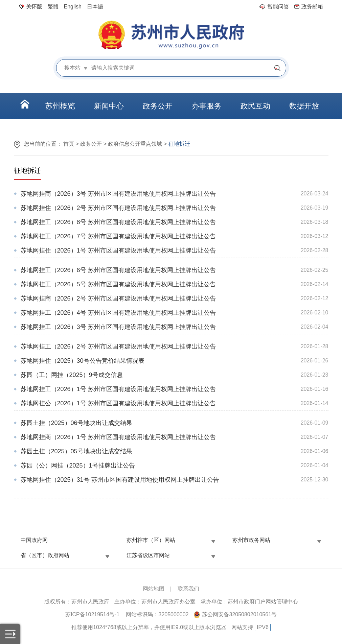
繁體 (53, 7)
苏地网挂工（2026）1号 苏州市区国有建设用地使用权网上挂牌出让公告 (118, 389)
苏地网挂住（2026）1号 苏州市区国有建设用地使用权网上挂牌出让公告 (118, 251)
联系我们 (188, 589)
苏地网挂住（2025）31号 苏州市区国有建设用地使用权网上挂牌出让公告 (120, 480)
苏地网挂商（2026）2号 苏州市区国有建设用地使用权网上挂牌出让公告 (118, 299)
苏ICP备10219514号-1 (92, 614)
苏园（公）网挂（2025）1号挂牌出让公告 (78, 466)
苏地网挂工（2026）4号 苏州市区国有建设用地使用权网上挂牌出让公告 (118, 313)
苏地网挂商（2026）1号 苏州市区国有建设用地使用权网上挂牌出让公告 (118, 437)
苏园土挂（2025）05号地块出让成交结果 (76, 451)
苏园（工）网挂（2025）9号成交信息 (72, 375)
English (73, 7)
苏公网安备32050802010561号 (239, 614)
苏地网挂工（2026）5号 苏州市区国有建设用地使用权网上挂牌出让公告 (118, 284)
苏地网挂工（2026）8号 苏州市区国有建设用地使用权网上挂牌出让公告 (118, 222)
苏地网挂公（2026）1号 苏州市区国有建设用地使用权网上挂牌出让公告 (118, 403)
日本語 (95, 7)
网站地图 (154, 589)
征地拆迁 (27, 170)
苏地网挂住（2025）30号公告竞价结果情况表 (83, 361)
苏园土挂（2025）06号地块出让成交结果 (76, 423)
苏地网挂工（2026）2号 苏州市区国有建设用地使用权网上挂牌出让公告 (118, 347)
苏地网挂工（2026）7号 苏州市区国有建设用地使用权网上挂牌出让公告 (118, 236)
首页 (69, 144)
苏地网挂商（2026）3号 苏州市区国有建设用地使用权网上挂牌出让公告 (118, 194)
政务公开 (91, 144)
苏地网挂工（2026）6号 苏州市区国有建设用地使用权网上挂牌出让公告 (118, 270)
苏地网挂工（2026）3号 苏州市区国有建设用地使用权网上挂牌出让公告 (118, 327)
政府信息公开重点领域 (135, 144)
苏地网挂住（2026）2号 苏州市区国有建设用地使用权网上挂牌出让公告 (118, 208)
